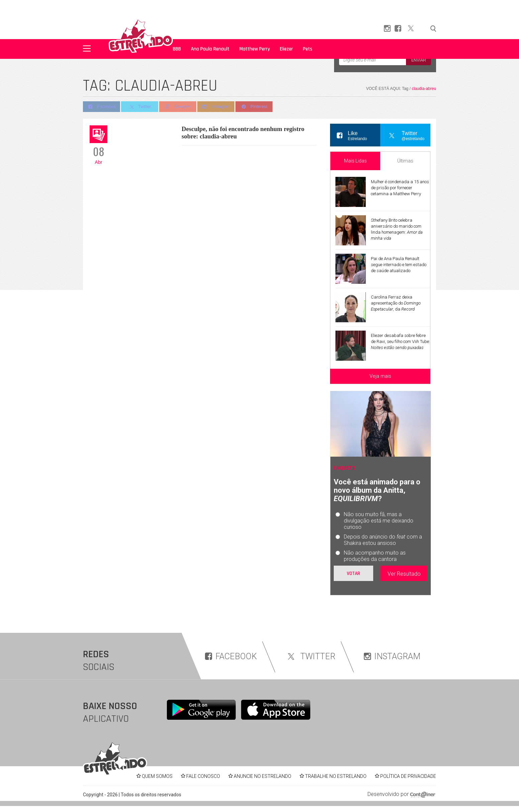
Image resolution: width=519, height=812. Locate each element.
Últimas (405, 161)
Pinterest (257, 107)
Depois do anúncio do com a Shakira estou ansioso (383, 540)
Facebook (101, 107)
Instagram (218, 107)
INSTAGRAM (392, 656)
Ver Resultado (404, 574)
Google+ (179, 107)
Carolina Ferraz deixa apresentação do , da (396, 303)
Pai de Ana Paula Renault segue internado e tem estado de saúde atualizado (399, 265)
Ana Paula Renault (210, 49)
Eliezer (286, 49)
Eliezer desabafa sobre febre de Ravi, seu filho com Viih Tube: (400, 341)
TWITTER (310, 656)
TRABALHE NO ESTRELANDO (336, 776)
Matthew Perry (255, 49)
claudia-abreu (424, 89)
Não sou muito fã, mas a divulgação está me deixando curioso (379, 521)
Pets (308, 49)
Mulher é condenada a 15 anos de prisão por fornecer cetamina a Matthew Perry (400, 188)
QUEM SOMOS (157, 776)
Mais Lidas (355, 161)
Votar (353, 573)
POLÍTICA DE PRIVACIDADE (408, 776)
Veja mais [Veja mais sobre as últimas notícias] (380, 376)
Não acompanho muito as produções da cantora (375, 556)
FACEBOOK (231, 656)
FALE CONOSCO (203, 776)
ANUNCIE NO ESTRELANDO (263, 776)
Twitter (140, 107)
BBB (177, 49)
